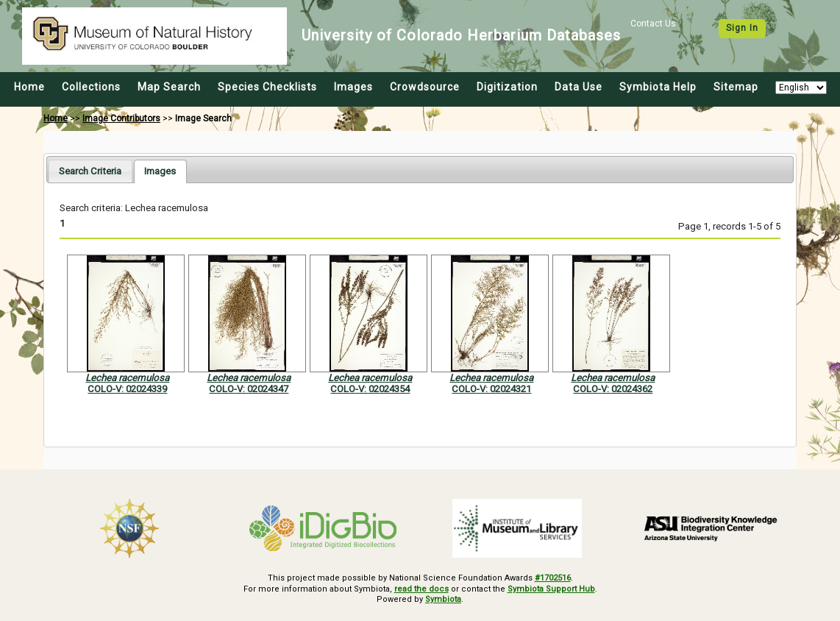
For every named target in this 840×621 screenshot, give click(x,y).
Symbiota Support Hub (551, 589)
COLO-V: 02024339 (127, 389)
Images (353, 87)
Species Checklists (267, 87)
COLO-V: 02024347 (249, 389)
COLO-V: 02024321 (491, 389)
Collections (91, 87)
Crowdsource (425, 87)
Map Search (169, 87)
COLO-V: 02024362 (613, 389)
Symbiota (443, 599)
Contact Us (653, 24)
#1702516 (553, 578)
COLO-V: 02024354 (370, 389)
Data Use (579, 87)
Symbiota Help (658, 87)
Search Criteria (90, 171)
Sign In (742, 28)
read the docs (421, 589)
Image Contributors (121, 118)
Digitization (507, 87)
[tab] (90, 171)
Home (29, 87)
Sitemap (736, 87)
